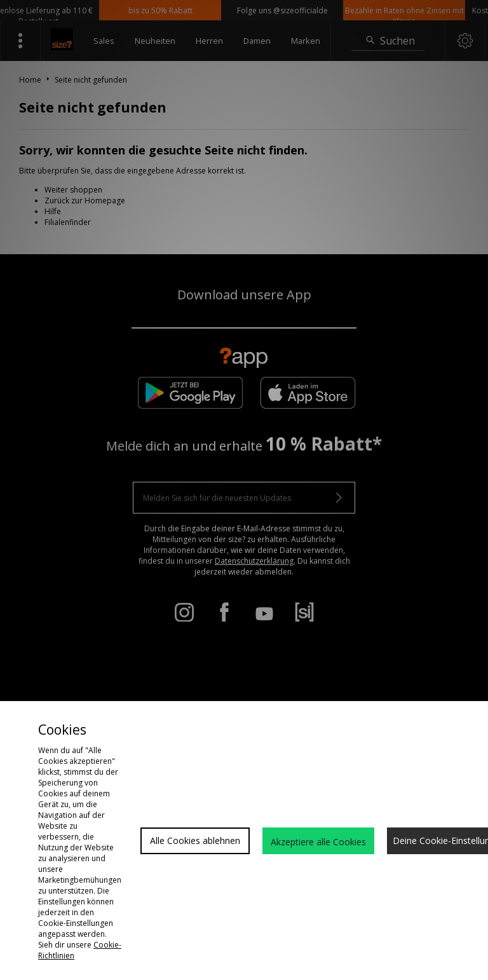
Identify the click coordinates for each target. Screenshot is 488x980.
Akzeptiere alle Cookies (318, 842)
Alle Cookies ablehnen (195, 840)
